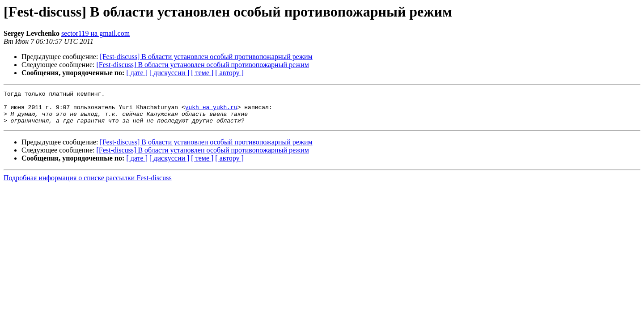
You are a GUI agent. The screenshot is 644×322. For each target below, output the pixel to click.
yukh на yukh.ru (211, 111)
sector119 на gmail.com (95, 33)
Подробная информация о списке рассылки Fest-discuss (88, 184)
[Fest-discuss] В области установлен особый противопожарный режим (206, 57)
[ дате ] (137, 73)
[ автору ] (229, 73)
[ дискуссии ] (169, 73)
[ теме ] (202, 73)
